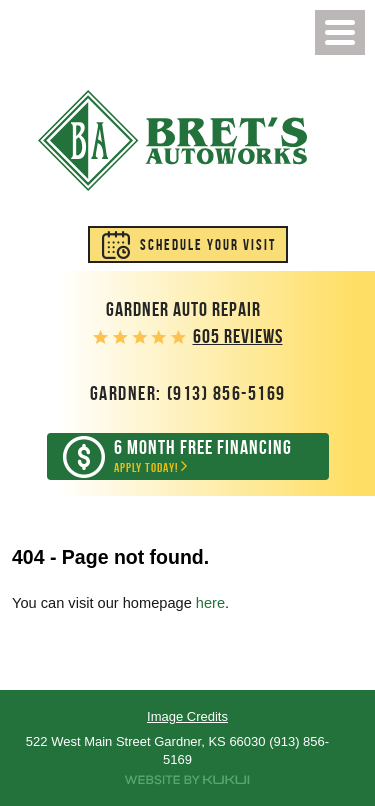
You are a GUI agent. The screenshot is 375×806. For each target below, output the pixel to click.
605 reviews (238, 336)
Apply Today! (203, 456)
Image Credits (187, 716)
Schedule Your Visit (208, 245)
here (210, 603)
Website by (187, 780)
